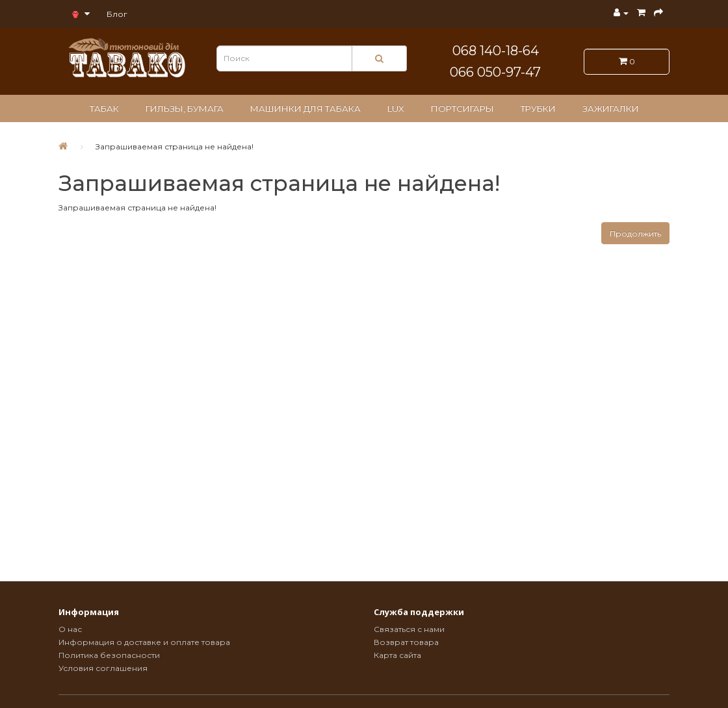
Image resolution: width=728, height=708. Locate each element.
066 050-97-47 (495, 72)
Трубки (538, 108)
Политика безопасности (109, 655)
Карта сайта (397, 655)
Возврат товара (406, 642)
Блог (117, 14)
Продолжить (635, 234)
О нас (70, 629)
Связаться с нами (409, 629)
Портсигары (462, 108)
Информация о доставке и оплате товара (144, 642)
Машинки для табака (305, 108)
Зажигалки (611, 108)
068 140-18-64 (496, 51)
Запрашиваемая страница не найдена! (175, 146)
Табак (104, 108)
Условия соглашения (103, 668)
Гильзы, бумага (185, 108)
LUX (396, 108)
